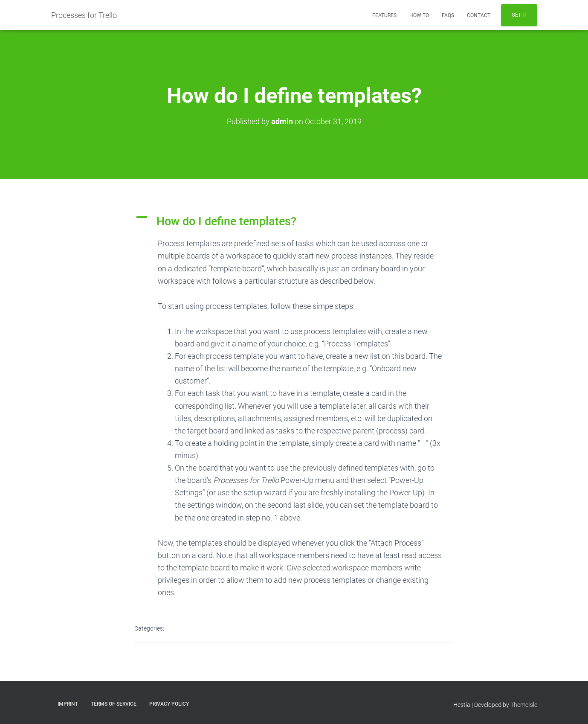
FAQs (448, 15)
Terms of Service (114, 704)
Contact (479, 15)
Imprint (68, 704)
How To (419, 15)
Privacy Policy (169, 704)
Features (384, 15)
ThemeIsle (524, 705)
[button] (294, 222)
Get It (519, 15)
